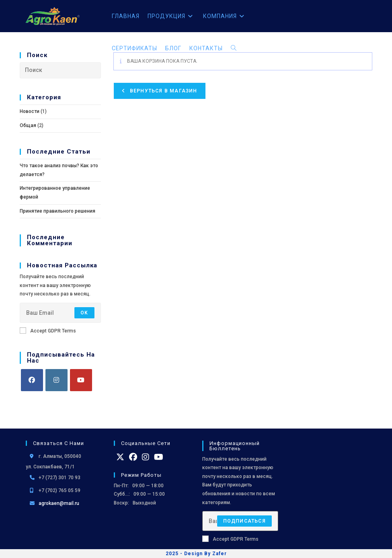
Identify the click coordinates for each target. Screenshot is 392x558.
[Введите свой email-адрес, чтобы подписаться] (60, 313)
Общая (28, 125)
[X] (120, 457)
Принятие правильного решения (57, 211)
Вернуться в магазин (163, 91)
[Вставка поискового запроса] (60, 70)
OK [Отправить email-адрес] (84, 313)
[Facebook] (32, 380)
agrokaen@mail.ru (59, 503)
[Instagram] (56, 380)
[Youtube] (81, 380)
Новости (30, 111)
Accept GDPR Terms (48, 330)
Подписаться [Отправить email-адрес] (244, 521)
